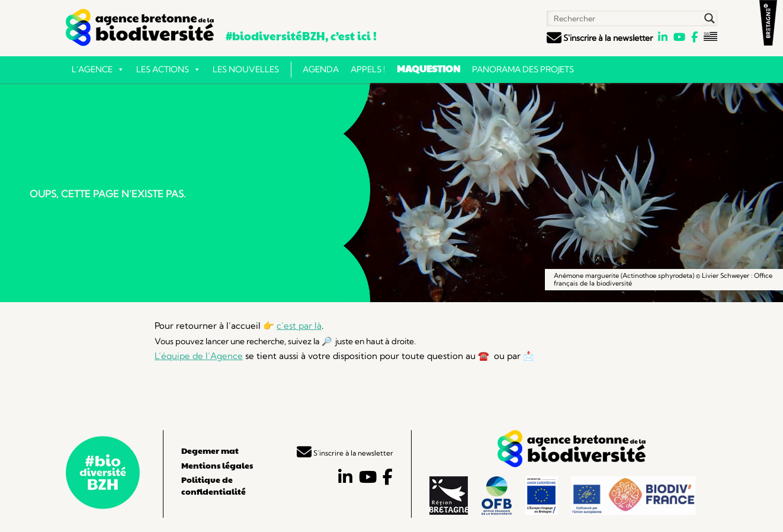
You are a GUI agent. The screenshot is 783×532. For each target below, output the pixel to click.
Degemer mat (210, 450)
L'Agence (98, 69)
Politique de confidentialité (214, 485)
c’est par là (299, 326)
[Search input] (625, 18)
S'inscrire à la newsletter (600, 38)
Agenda (321, 69)
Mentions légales (217, 465)
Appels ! (368, 69)
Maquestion (429, 68)
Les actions (169, 69)
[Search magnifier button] (710, 18)
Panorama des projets (523, 69)
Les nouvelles (246, 69)
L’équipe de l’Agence (199, 356)
